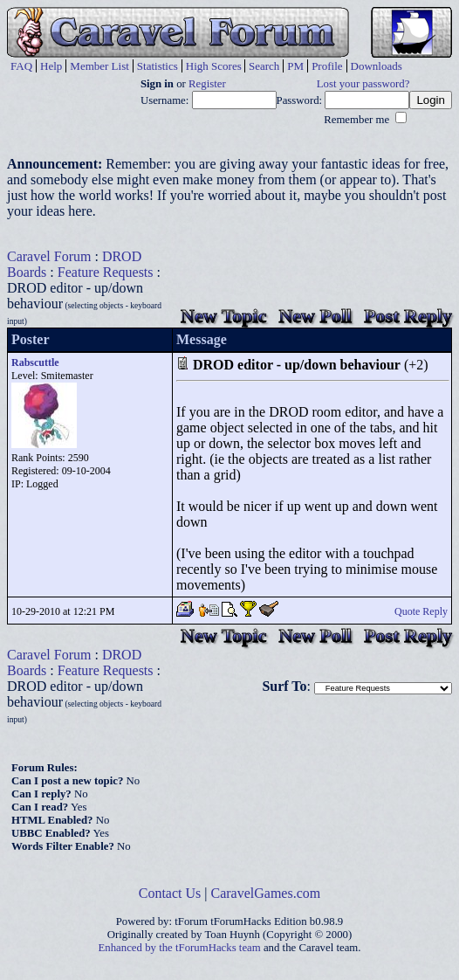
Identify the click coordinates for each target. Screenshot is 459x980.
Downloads (377, 66)
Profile (327, 66)
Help (51, 66)
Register (207, 84)
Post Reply (408, 316)
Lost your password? (363, 84)
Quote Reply (421, 611)
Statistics (158, 66)
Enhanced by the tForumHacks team (180, 948)
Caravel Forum (49, 256)
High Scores (214, 66)
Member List (99, 66)
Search (264, 66)
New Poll (315, 316)
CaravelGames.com (266, 893)
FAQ (21, 66)
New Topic (223, 316)
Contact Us (170, 893)
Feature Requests (106, 272)
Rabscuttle (35, 362)
